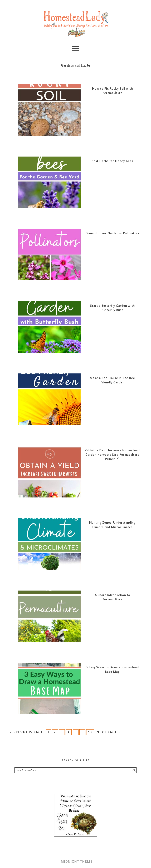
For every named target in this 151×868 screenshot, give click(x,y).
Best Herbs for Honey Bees (112, 161)
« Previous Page (26, 732)
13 (90, 732)
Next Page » (109, 732)
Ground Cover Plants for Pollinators (112, 233)
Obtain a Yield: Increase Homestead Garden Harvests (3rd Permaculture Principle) (112, 455)
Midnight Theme (77, 862)
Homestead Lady (76, 24)
